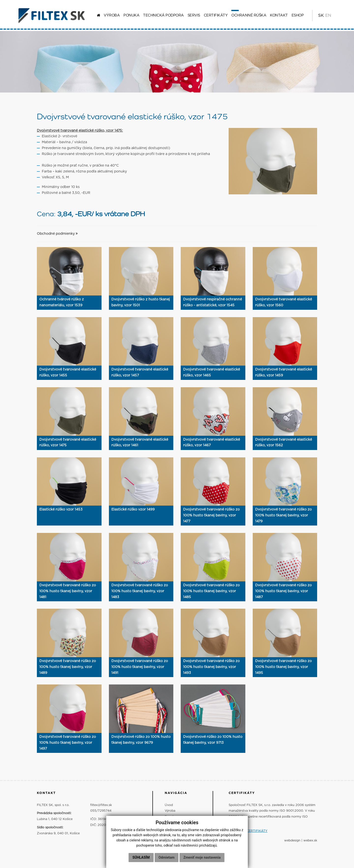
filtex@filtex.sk (101, 805)
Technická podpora (163, 15)
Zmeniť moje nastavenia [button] (202, 859)
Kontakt (279, 15)
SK (321, 15)
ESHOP (298, 15)
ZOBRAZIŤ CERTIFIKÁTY (248, 831)
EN (328, 15)
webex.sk (310, 841)
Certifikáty (216, 15)
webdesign (292, 841)
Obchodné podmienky (57, 234)
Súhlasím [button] (141, 859)
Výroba (112, 15)
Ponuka (131, 15)
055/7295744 (101, 811)
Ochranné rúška (249, 15)
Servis (194, 15)
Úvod (169, 805)
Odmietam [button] (167, 859)
